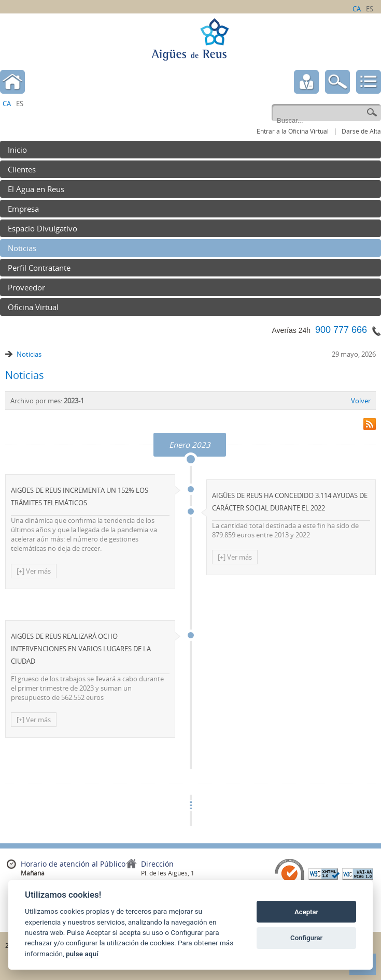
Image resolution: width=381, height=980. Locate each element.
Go (371, 113)
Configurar (306, 938)
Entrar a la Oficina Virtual (293, 131)
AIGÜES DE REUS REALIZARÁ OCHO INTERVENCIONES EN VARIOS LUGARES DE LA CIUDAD (81, 649)
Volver (361, 401)
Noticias (29, 354)
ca (357, 9)
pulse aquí (82, 954)
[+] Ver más (34, 571)
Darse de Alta (361, 131)
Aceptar (306, 912)
